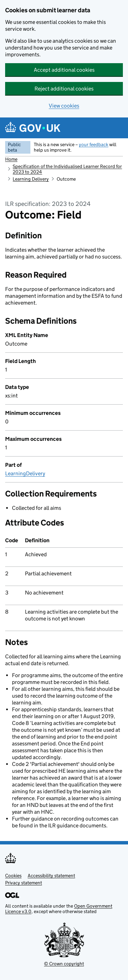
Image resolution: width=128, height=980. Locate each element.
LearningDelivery (25, 473)
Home (11, 159)
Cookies (13, 876)
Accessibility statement (51, 876)
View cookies (64, 106)
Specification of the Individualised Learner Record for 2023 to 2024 (67, 169)
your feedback (94, 144)
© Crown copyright (64, 964)
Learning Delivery (31, 179)
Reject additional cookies (64, 89)
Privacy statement (24, 883)
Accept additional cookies (64, 70)
